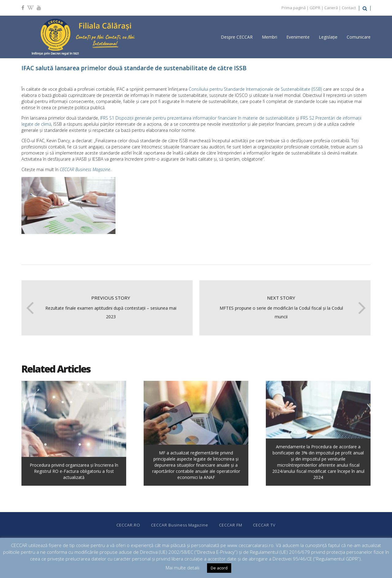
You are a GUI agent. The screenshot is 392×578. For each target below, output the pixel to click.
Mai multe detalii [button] (183, 568)
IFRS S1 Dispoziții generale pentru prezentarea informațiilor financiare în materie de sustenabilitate (197, 118)
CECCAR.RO (128, 525)
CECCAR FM (231, 525)
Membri (269, 37)
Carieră (331, 8)
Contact (349, 8)
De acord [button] (219, 568)
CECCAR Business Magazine (85, 169)
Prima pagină (294, 8)
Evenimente (298, 37)
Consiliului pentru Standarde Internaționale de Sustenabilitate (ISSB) (255, 89)
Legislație (328, 37)
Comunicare (359, 37)
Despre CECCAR (237, 37)
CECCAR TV (264, 525)
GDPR (315, 8)
